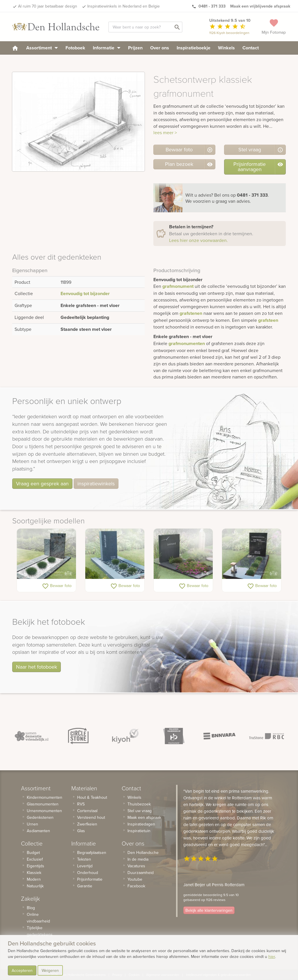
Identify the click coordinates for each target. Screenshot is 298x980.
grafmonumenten (187, 343)
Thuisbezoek (139, 804)
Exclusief (35, 859)
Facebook (136, 886)
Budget (33, 852)
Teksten (84, 859)
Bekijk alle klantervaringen (209, 910)
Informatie (107, 48)
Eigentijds (36, 866)
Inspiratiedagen (141, 824)
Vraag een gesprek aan (42, 483)
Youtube (135, 879)
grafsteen (268, 320)
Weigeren (50, 970)
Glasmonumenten (43, 804)
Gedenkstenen (40, 817)
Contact (251, 48)
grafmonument (178, 286)
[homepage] (15, 48)
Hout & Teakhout (92, 797)
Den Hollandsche (143, 852)
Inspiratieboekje (194, 48)
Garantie (85, 886)
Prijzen (135, 48)
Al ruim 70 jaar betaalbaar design (48, 6)
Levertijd (85, 866)
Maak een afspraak (144, 817)
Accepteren (22, 970)
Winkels (226, 48)
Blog (31, 908)
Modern (34, 879)
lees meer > (165, 132)
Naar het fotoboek (37, 667)
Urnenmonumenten (44, 811)
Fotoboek (75, 48)
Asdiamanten (38, 831)
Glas (81, 831)
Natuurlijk (35, 886)
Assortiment (42, 48)
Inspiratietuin (139, 831)
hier (272, 956)
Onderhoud (88, 873)
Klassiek (34, 873)
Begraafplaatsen (92, 852)
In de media (138, 859)
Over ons (160, 48)
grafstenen (191, 313)
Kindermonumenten (45, 797)
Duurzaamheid (141, 873)
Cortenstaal (87, 811)
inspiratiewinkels (96, 483)
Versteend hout (91, 817)
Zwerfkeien (87, 824)
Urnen (32, 824)
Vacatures (136, 866)
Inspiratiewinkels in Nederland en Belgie (124, 6)
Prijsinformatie (90, 879)
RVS (81, 804)
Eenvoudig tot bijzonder (85, 294)
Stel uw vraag (140, 811)
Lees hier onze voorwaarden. (198, 240)
